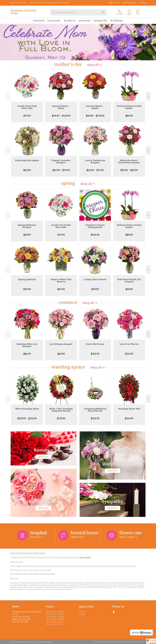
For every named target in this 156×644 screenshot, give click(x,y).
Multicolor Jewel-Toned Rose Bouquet (129, 161)
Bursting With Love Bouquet (27, 345)
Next (148, 96)
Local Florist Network (127, 642)
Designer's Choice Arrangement (95, 226)
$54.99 (27, 289)
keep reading (85, 557)
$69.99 (27, 235)
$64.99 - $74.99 (61, 170)
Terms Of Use (99, 642)
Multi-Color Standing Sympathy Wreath (61, 410)
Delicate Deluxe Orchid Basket (129, 107)
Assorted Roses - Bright (95, 107)
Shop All (93, 65)
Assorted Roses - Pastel (61, 107)
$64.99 (27, 170)
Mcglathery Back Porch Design (23, 12)
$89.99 (129, 116)
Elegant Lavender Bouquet (61, 161)
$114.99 (129, 354)
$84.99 (27, 354)
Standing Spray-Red (129, 409)
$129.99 (61, 418)
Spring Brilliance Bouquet (27, 226)
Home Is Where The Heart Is (61, 281)
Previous (8, 96)
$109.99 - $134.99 (27, 418)
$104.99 (95, 235)
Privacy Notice (111, 642)
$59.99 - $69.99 (129, 170)
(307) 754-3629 (20, 3)
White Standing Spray (27, 409)
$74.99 (27, 116)
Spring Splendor (27, 279)
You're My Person (95, 344)
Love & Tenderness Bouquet (95, 161)
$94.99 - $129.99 (61, 116)
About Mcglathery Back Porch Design (28, 553)
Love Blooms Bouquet (61, 344)
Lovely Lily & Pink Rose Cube (27, 107)
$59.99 (95, 289)
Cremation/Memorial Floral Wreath (95, 410)
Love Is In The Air (129, 344)
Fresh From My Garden (27, 160)
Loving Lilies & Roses (95, 279)
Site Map (140, 642)
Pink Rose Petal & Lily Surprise (129, 281)
